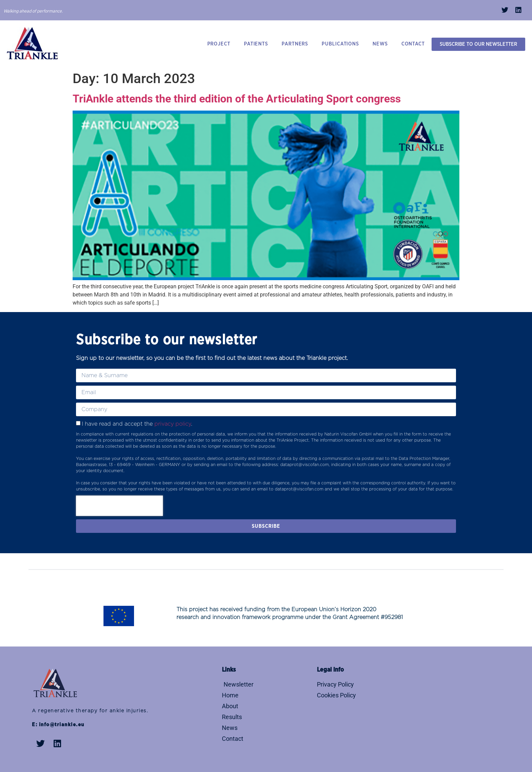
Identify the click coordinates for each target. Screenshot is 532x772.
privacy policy (173, 424)
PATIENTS (256, 44)
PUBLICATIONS (340, 44)
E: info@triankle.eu (58, 725)
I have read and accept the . (137, 424)
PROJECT (219, 44)
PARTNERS (295, 44)
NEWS (380, 44)
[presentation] (119, 506)
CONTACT (413, 44)
